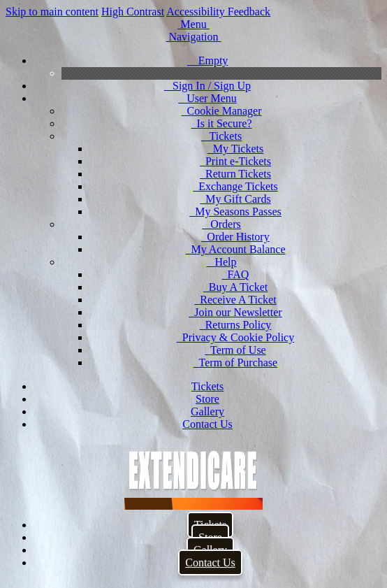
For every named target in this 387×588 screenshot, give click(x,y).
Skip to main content (52, 12)
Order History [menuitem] (235, 237)
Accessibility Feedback (218, 12)
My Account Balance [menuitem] (235, 249)
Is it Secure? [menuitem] (221, 123)
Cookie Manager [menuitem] (221, 111)
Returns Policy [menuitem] (236, 325)
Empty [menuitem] (208, 60)
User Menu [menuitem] (207, 98)
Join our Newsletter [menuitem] (235, 312)
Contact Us (210, 562)
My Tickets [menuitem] (235, 149)
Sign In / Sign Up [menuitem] (207, 86)
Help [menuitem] (221, 262)
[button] (193, 24)
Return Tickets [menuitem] (235, 174)
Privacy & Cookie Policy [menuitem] (235, 337)
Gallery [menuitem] (207, 411)
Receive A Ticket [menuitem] (235, 300)
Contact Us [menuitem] (207, 424)
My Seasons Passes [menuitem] (235, 211)
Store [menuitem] (207, 399)
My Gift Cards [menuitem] (235, 199)
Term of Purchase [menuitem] (235, 363)
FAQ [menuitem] (236, 274)
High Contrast (133, 12)
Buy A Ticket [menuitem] (235, 287)
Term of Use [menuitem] (235, 350)
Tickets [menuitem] (221, 136)
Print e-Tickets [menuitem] (235, 161)
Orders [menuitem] (221, 224)
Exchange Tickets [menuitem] (235, 186)
